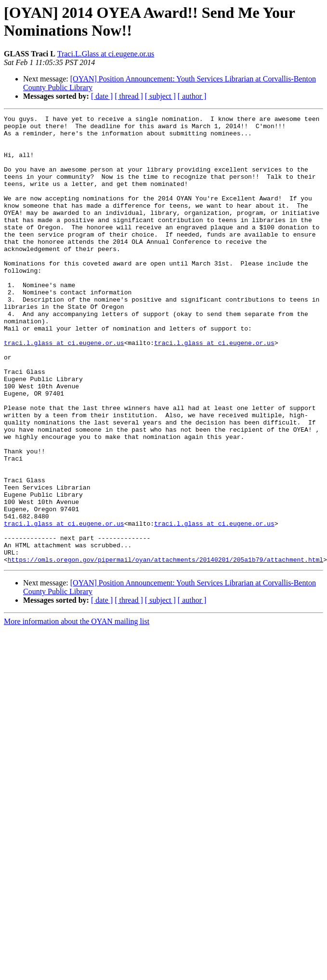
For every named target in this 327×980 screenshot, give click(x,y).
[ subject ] (160, 96)
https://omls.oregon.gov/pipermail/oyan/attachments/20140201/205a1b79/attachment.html (165, 649)
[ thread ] (129, 96)
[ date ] (102, 96)
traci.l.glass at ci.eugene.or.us (64, 389)
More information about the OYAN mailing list (77, 711)
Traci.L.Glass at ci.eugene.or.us (106, 54)
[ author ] (192, 96)
